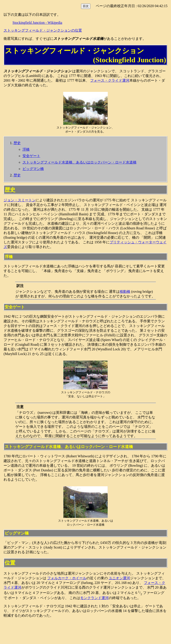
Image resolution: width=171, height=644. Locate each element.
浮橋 (26, 149)
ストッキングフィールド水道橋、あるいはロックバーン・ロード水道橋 (79, 162)
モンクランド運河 (94, 598)
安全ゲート (31, 156)
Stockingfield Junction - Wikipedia (37, 23)
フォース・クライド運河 (110, 80)
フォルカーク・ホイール (67, 578)
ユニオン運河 (119, 578)
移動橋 (125, 292)
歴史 (17, 143)
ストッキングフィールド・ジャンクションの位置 (43, 30)
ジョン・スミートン (20, 200)
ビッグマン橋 (33, 169)
